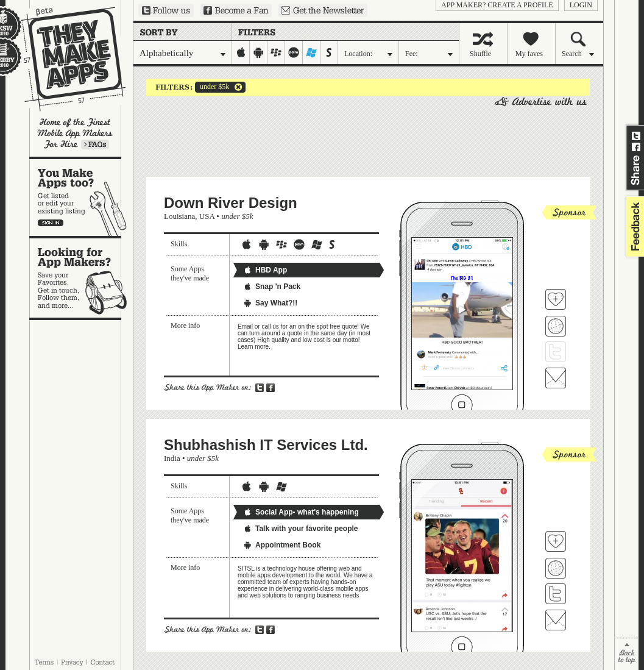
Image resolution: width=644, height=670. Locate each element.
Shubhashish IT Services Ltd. (266, 445)
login (581, 5)
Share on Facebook (636, 147)
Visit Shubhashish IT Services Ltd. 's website (556, 568)
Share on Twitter (636, 136)
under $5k (212, 87)
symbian (329, 52)
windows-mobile (312, 52)
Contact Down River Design (556, 378)
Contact (104, 662)
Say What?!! (270, 303)
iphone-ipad (241, 52)
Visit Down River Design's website (556, 326)
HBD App (265, 270)
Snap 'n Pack (272, 287)
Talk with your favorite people (300, 529)
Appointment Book (282, 545)
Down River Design (231, 203)
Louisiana (179, 216)
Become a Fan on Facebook (236, 10)
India (172, 458)
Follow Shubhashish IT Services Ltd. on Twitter (556, 594)
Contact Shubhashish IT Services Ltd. (556, 620)
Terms (44, 662)
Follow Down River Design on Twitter (556, 352)
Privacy (72, 662)
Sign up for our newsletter (323, 10)
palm (294, 52)
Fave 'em (556, 299)
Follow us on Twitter (166, 10)
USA (207, 216)
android (259, 52)
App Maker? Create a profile (497, 5)
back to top (627, 654)
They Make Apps (65, 59)
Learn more (95, 144)
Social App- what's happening (301, 512)
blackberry (276, 52)
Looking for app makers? (81, 278)
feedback (634, 226)
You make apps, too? (81, 198)
